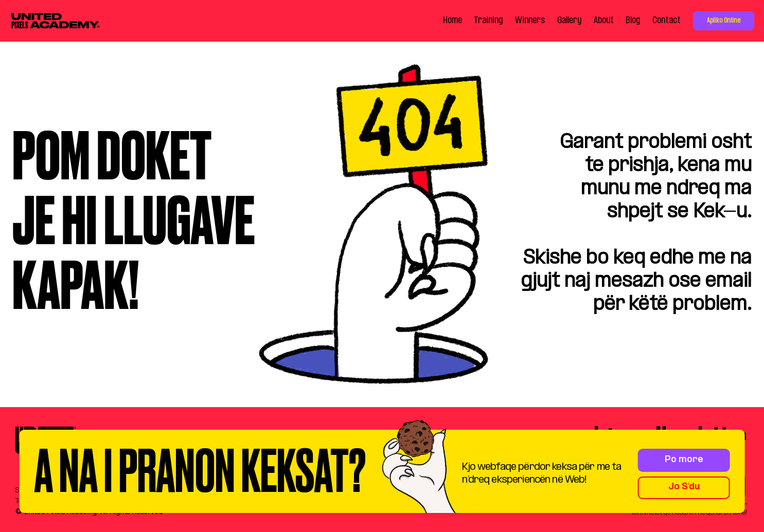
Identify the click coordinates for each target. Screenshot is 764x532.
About (604, 21)
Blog (633, 21)
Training (488, 21)
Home (452, 21)
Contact (667, 21)
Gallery (569, 21)
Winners (530, 21)
